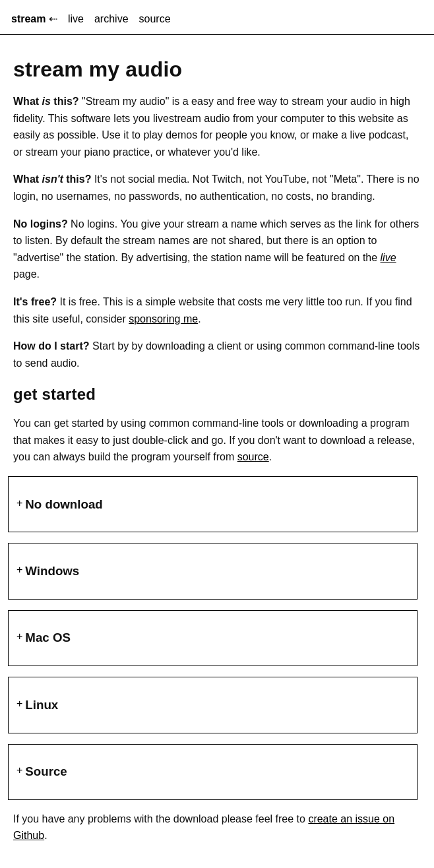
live (76, 19)
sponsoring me (163, 319)
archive (111, 19)
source (155, 19)
